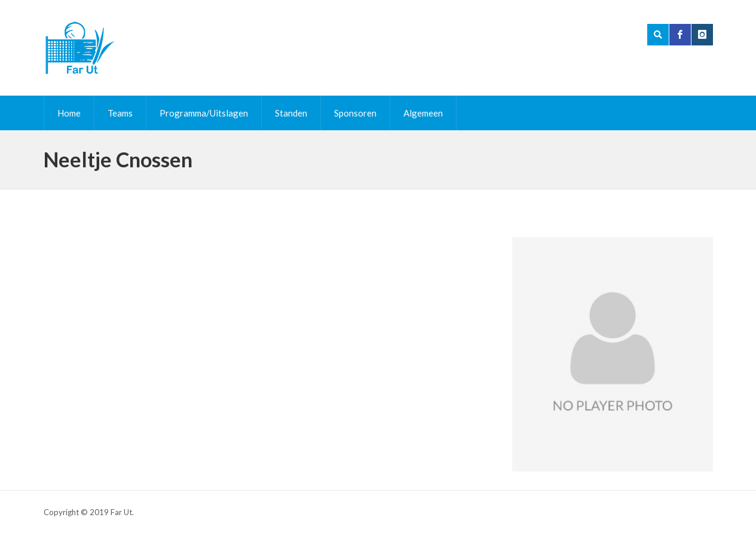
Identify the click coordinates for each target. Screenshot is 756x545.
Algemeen (423, 113)
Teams (120, 113)
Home (69, 113)
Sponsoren (355, 113)
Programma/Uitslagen (204, 113)
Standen (291, 113)
